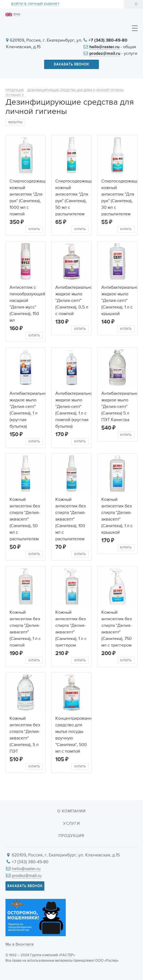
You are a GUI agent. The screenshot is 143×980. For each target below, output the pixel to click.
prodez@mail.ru (105, 54)
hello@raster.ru (104, 47)
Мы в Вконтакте (20, 944)
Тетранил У (16, 95)
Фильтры (15, 122)
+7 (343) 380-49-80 (108, 41)
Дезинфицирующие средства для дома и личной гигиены (76, 90)
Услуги (72, 824)
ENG (17, 15)
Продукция (15, 90)
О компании (71, 811)
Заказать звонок (71, 64)
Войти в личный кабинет (35, 4)
